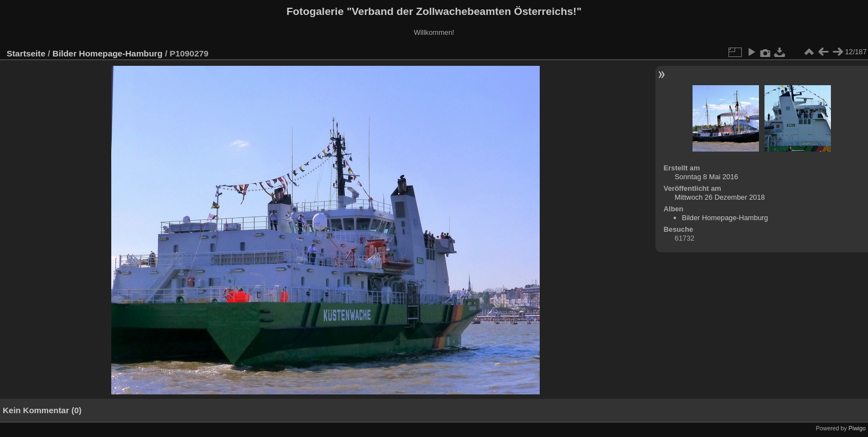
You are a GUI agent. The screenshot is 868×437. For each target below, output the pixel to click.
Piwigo (857, 428)
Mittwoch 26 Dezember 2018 (720, 197)
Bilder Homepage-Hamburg (108, 53)
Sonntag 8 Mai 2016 (707, 177)
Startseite (26, 53)
